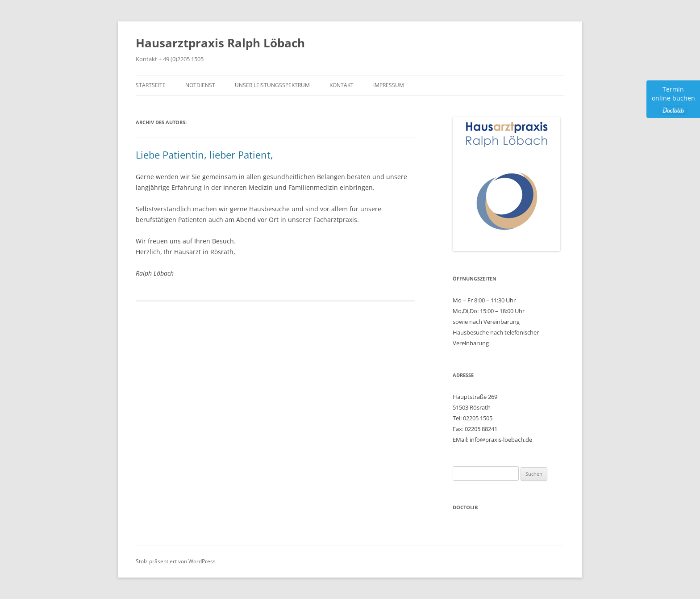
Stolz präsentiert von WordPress (176, 561)
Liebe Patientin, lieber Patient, (204, 155)
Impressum (389, 85)
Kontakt (342, 85)
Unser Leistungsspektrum (272, 85)
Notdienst (200, 85)
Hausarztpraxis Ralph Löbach (220, 43)
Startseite (151, 85)
